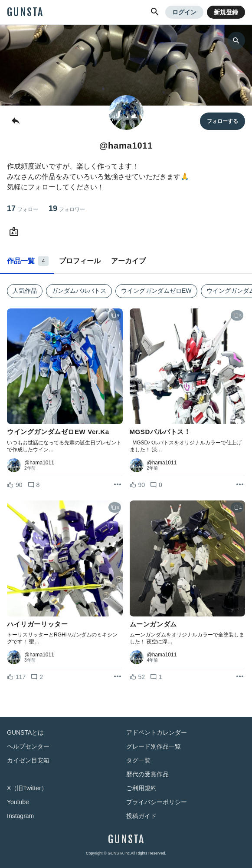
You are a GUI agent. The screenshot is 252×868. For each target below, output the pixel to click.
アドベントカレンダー (157, 732)
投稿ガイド (141, 816)
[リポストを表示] (118, 485)
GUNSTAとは (25, 732)
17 (23, 209)
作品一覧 (28, 261)
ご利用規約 (141, 788)
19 (67, 209)
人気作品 (25, 291)
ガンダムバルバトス (79, 291)
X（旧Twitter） (27, 788)
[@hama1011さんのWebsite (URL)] (16, 232)
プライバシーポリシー (157, 802)
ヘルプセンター (28, 746)
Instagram (20, 816)
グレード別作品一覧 (154, 746)
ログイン (184, 12)
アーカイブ (128, 261)
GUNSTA (25, 12)
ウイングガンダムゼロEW (156, 291)
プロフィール (80, 261)
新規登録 (226, 12)
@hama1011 (39, 463)
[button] (155, 12)
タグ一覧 (138, 760)
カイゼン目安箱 (28, 760)
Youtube (18, 802)
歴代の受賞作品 (147, 774)
